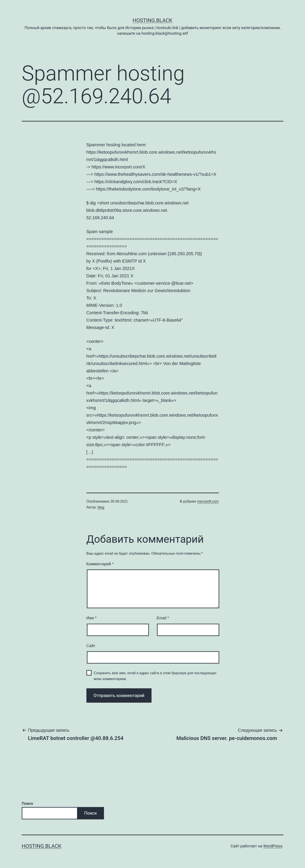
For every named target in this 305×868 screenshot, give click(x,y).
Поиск (27, 803)
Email (163, 618)
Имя (91, 618)
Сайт (91, 646)
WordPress (273, 846)
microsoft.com (208, 501)
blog (101, 507)
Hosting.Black (152, 20)
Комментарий (100, 564)
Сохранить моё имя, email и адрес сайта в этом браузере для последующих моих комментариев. (155, 676)
